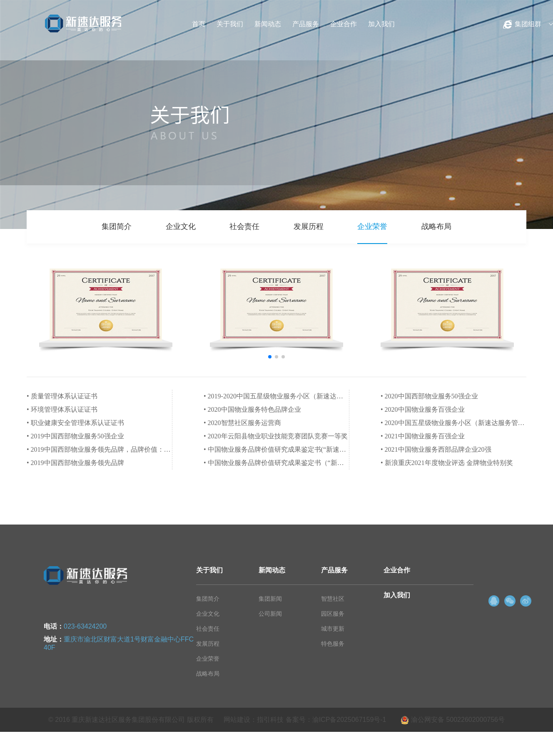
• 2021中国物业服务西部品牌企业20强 (436, 449)
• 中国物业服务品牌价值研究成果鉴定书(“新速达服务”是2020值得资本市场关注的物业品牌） (276, 449)
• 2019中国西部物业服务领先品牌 (75, 463)
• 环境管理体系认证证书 (62, 409)
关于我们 (230, 24)
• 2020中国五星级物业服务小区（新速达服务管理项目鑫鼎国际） (453, 423)
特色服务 (333, 644)
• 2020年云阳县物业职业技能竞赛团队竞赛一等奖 (276, 436)
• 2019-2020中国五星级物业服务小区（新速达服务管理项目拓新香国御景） (276, 396)
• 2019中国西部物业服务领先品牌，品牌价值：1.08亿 (99, 449)
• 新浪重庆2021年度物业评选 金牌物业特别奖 (447, 463)
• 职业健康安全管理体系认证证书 (75, 423)
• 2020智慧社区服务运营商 (242, 423)
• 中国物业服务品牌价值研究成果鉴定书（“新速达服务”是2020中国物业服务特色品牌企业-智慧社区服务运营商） (276, 463)
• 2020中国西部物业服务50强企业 (429, 396)
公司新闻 (270, 614)
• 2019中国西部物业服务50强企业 (75, 436)
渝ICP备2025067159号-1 (349, 720)
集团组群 (528, 24)
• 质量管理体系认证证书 (62, 396)
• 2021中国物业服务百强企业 (423, 436)
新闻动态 (268, 24)
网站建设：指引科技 (254, 720)
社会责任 (244, 226)
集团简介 (117, 226)
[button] (270, 357)
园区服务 (333, 614)
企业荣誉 (372, 226)
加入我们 (381, 24)
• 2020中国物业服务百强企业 (423, 409)
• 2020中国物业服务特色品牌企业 (252, 409)
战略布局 (436, 226)
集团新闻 (270, 599)
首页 (199, 24)
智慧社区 (333, 599)
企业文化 (181, 226)
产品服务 (306, 24)
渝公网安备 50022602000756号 (453, 720)
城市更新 (333, 629)
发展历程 (309, 226)
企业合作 (344, 24)
